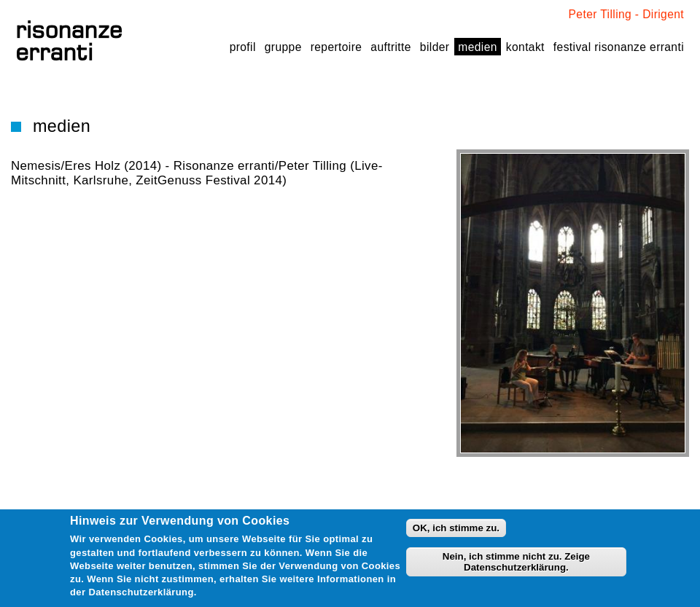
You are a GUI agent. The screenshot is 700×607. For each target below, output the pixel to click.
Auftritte (391, 47)
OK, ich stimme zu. (456, 528)
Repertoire (337, 47)
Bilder (435, 47)
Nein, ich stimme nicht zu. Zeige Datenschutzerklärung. (516, 562)
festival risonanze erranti (619, 47)
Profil (243, 47)
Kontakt (525, 47)
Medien (477, 47)
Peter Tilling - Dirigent (626, 14)
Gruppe (283, 47)
